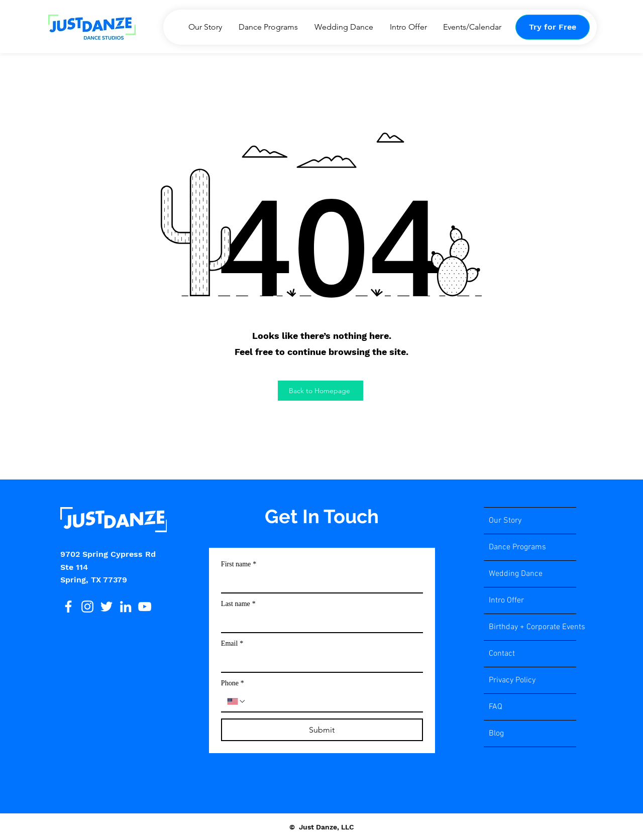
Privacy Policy (512, 680)
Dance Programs (517, 547)
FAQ (496, 707)
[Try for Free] (553, 27)
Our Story (505, 521)
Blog (496, 734)
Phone (233, 683)
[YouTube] (145, 607)
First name (239, 564)
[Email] (319, 662)
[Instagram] (87, 607)
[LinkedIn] (126, 607)
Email (232, 643)
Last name (238, 604)
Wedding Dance (516, 574)
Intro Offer (506, 601)
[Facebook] (68, 607)
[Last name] (319, 622)
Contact (502, 654)
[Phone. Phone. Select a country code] (237, 701)
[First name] (319, 582)
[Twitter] (106, 607)
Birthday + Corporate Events (532, 627)
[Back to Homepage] (320, 391)
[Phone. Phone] (332, 701)
